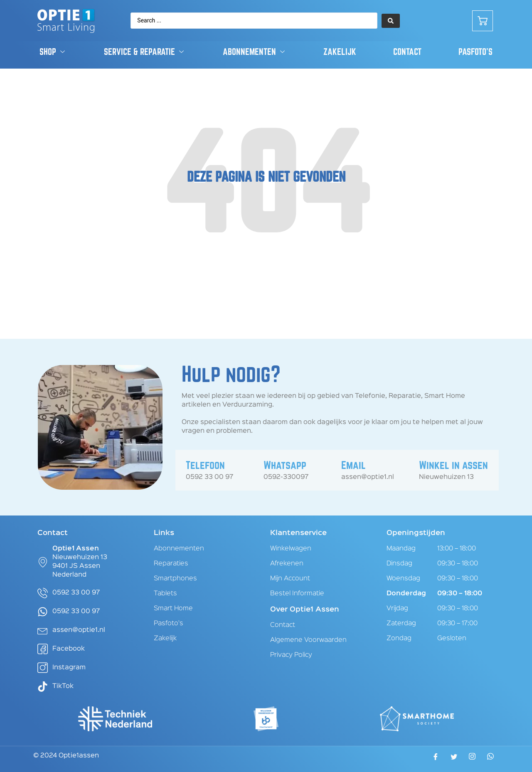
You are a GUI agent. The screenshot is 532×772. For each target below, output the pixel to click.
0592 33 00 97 (209, 477)
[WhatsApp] (490, 759)
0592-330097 (286, 477)
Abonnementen (255, 52)
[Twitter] (454, 760)
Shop (53, 52)
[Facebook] (436, 760)
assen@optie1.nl (368, 477)
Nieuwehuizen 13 (446, 477)
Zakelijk (340, 52)
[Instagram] (472, 759)
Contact (407, 52)
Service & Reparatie (145, 52)
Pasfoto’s (475, 52)
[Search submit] (391, 21)
